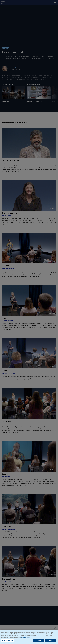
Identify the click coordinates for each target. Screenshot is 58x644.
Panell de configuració (8, 641)
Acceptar (39, 641)
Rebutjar (50, 641)
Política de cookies (26, 637)
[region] (29, 637)
